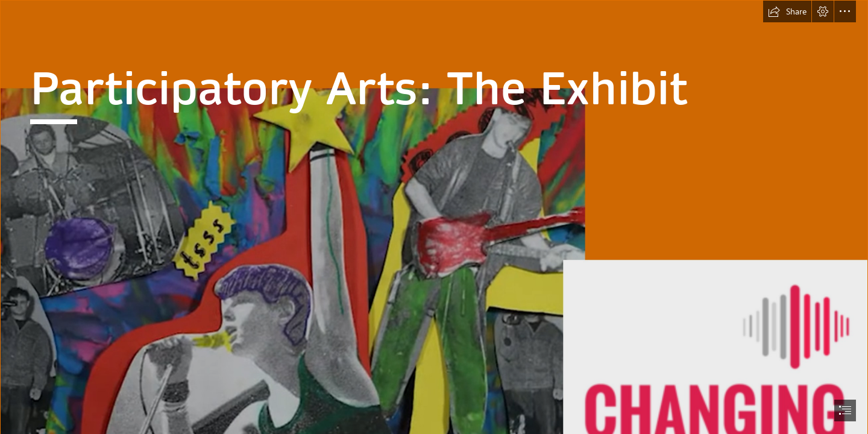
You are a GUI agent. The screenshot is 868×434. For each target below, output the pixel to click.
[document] (434, 217)
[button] (787, 11)
